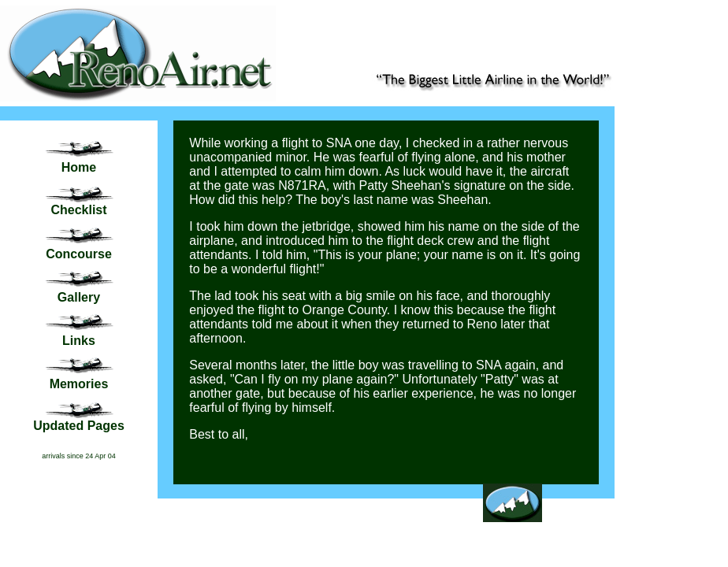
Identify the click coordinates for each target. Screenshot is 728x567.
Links (79, 341)
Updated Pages (79, 426)
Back (512, 528)
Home (79, 167)
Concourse (79, 254)
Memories (79, 384)
